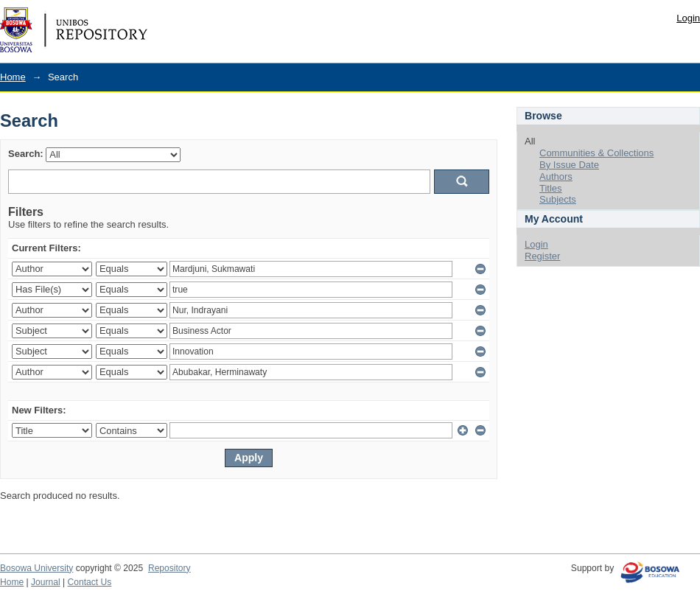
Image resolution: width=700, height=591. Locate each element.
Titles (551, 188)
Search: (26, 154)
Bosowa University (36, 568)
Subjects (558, 199)
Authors (556, 176)
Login (688, 18)
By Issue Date (569, 165)
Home (13, 77)
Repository (169, 568)
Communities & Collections (596, 153)
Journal (46, 582)
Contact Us (90, 582)
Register (542, 256)
